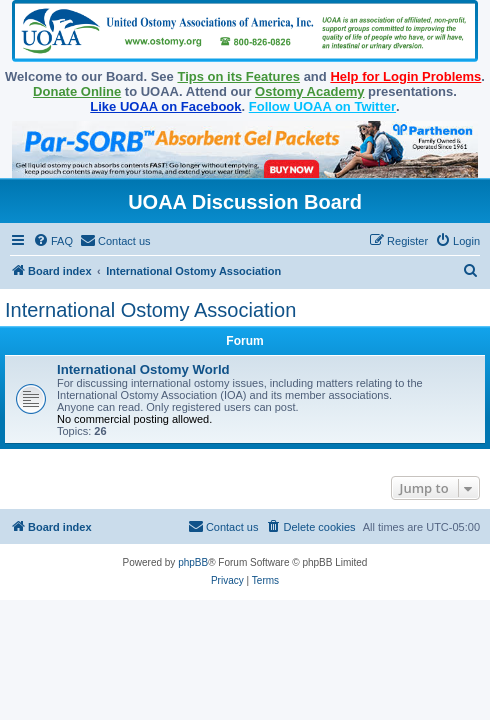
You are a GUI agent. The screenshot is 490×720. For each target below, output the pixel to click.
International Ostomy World (143, 369)
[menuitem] (53, 241)
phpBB (193, 562)
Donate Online (77, 91)
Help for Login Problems (405, 76)
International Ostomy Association (150, 310)
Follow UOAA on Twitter (322, 106)
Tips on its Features (238, 76)
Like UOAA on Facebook (165, 106)
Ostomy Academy (309, 91)
